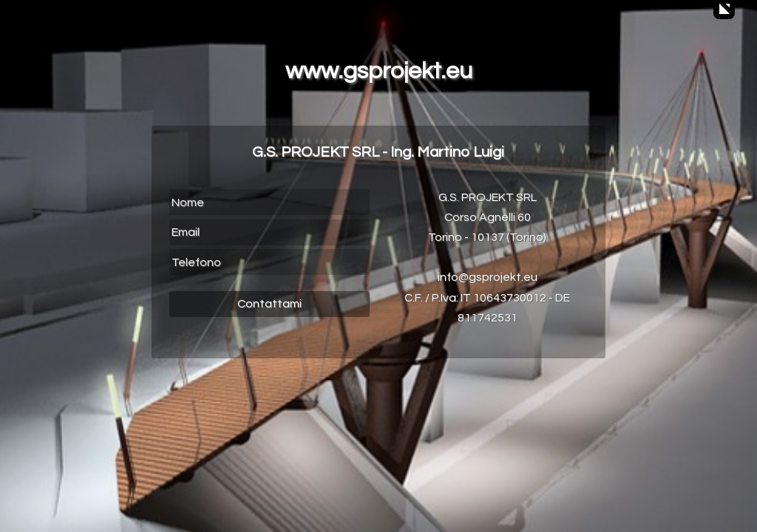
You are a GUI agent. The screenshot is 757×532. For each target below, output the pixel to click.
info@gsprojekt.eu (488, 277)
